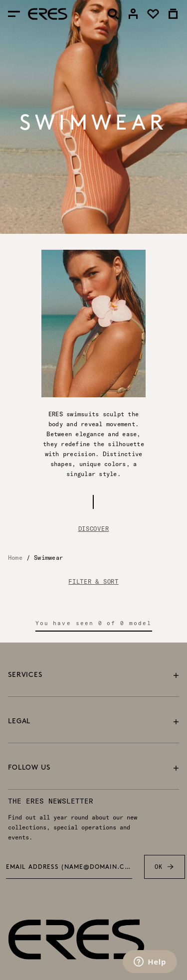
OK (164, 867)
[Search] (113, 14)
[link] (133, 14)
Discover (94, 529)
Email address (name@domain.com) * (69, 867)
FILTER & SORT (93, 582)
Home (15, 558)
